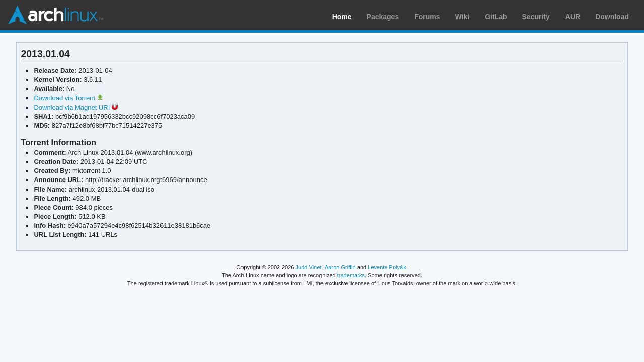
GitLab (496, 17)
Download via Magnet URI (75, 107)
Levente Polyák (387, 267)
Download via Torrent (68, 98)
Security (536, 17)
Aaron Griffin (340, 267)
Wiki (463, 17)
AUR (573, 17)
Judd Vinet (309, 267)
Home (342, 17)
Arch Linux (55, 15)
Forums (427, 17)
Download (612, 17)
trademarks (351, 275)
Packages (383, 17)
